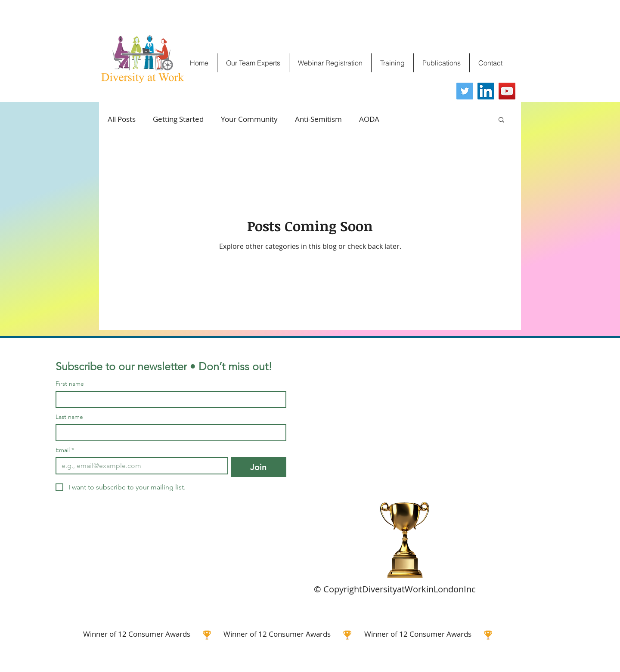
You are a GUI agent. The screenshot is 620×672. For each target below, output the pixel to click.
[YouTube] (507, 91)
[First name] (168, 399)
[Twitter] (465, 91)
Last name (69, 417)
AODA (369, 119)
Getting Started (178, 119)
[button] (501, 120)
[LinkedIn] (486, 91)
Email (65, 450)
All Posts (122, 119)
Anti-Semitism (318, 119)
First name (70, 384)
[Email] (139, 466)
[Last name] (168, 433)
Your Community (249, 119)
